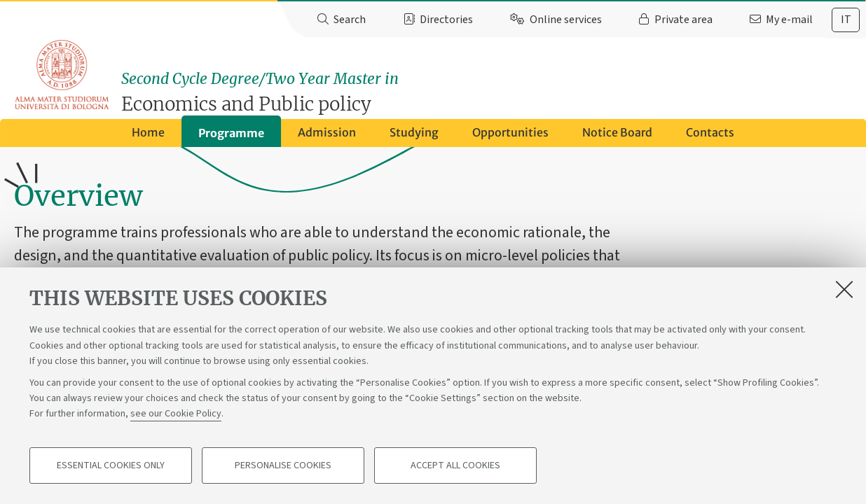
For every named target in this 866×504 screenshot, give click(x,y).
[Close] (844, 290)
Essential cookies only (111, 466)
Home (148, 137)
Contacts (710, 137)
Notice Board (617, 137)
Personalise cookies (283, 466)
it (846, 20)
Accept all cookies (455, 466)
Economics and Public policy (496, 86)
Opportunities (510, 137)
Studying (414, 137)
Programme (231, 138)
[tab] (846, 20)
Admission (327, 137)
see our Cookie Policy (176, 414)
